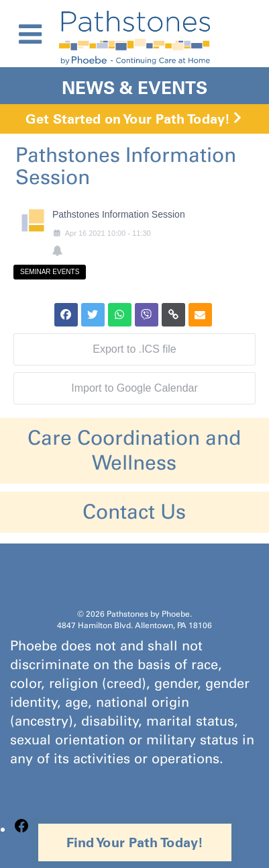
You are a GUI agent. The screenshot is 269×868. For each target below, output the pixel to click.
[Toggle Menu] (30, 34)
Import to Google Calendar (134, 388)
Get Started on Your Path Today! (128, 119)
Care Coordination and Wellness (134, 450)
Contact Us (134, 512)
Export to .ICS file (134, 349)
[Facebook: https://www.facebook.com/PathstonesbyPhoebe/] (21, 829)
